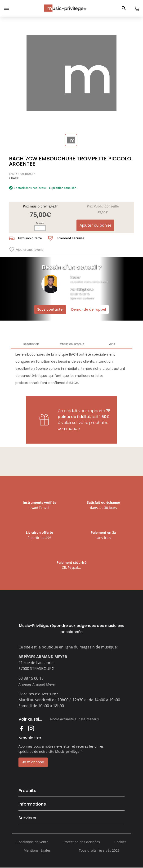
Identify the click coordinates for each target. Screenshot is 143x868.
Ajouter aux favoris (26, 250)
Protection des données (81, 842)
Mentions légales (37, 850)
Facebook (21, 728)
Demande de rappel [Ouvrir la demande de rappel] (89, 309)
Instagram (31, 728)
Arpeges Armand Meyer (37, 684)
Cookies (120, 842)
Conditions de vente (32, 842)
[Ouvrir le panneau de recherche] (124, 8)
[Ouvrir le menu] (6, 8)
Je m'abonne (33, 762)
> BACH (14, 178)
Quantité (40, 223)
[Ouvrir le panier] (137, 8)
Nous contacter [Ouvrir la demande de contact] (50, 309)
